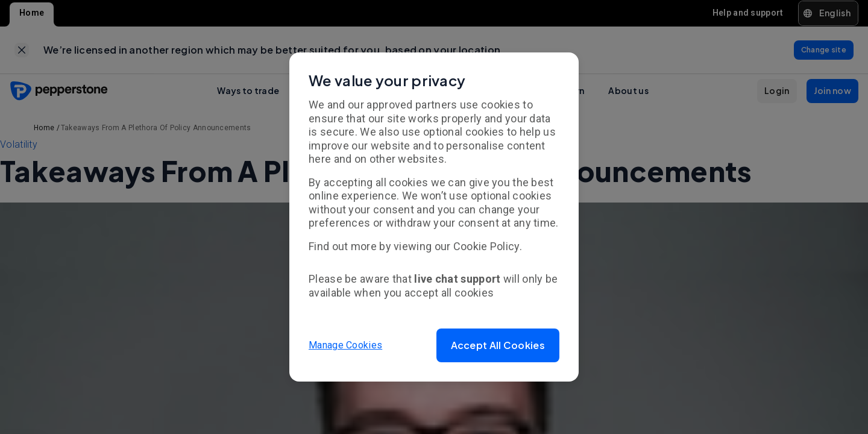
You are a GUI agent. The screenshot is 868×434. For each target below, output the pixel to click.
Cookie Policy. (488, 246)
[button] (498, 345)
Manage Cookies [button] (345, 345)
